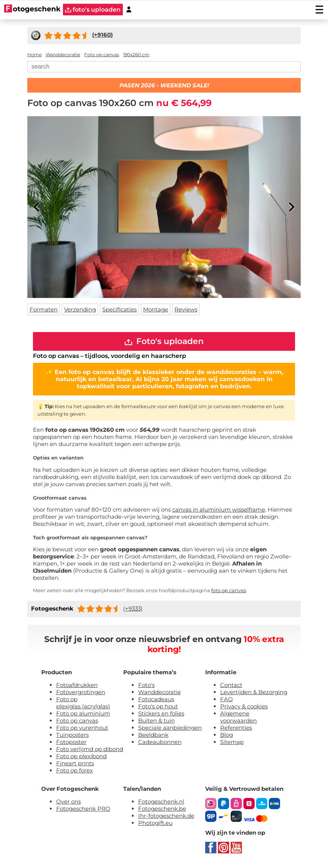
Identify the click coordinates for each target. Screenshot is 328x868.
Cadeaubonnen (160, 742)
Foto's (146, 685)
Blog (227, 735)
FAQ (227, 699)
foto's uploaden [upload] (93, 10)
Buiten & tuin (157, 721)
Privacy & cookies (244, 706)
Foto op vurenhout (82, 728)
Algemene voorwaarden (239, 717)
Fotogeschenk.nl (161, 801)
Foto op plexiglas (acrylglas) (83, 703)
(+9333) (133, 608)
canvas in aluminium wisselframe (219, 510)
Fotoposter (71, 742)
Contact (231, 685)
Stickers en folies (161, 713)
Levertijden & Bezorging (254, 692)
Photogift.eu (155, 823)
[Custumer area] (129, 10)
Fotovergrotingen (81, 692)
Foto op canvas (77, 721)
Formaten (44, 309)
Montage (156, 309)
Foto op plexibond (81, 756)
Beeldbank (153, 735)
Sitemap (232, 742)
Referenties (236, 728)
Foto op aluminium (83, 713)
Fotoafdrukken (77, 685)
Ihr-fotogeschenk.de (166, 816)
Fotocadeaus (156, 699)
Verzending (80, 309)
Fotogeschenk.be (162, 809)
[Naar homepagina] (32, 9)
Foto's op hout (158, 706)
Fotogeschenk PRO (83, 809)
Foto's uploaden (164, 341)
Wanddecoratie (160, 692)
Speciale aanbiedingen (170, 728)
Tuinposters (72, 735)
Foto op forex (75, 770)
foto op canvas (229, 590)
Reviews (186, 309)
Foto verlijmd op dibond (90, 749)
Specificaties (119, 309)
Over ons (69, 801)
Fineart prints (75, 763)
